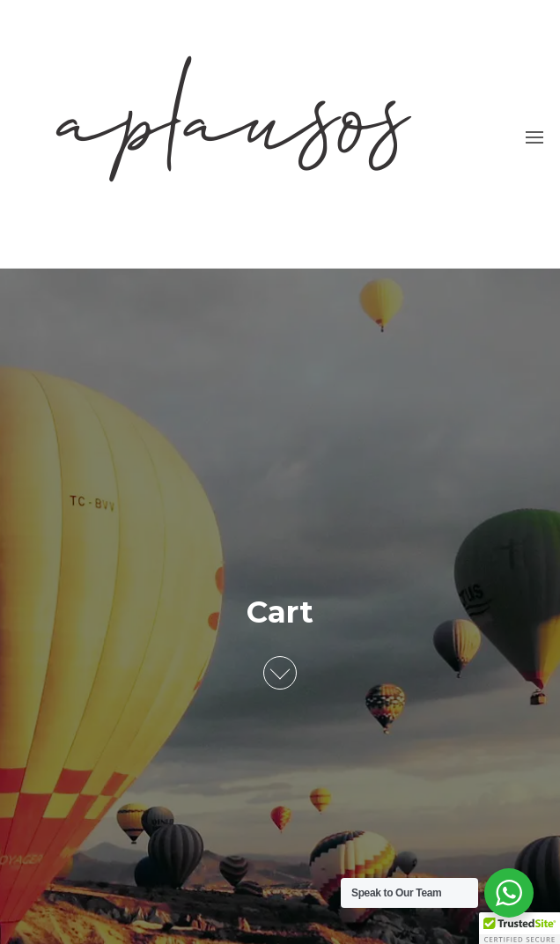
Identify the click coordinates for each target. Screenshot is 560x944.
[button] (534, 137)
